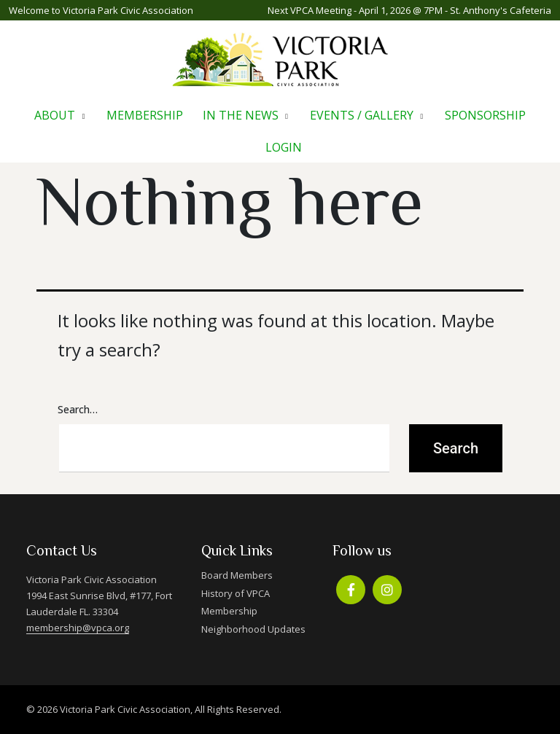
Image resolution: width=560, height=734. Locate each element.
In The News (241, 115)
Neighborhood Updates (253, 629)
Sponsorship (485, 115)
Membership (145, 115)
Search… (78, 409)
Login (284, 147)
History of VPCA (236, 593)
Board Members (237, 575)
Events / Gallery (362, 115)
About (55, 115)
